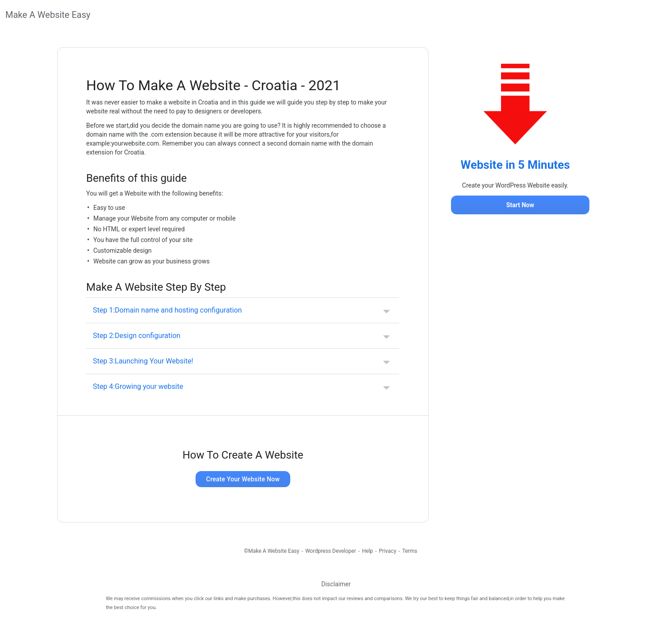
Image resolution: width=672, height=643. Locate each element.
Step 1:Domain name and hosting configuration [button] (167, 310)
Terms (410, 551)
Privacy (388, 551)
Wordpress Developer (331, 551)
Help (368, 551)
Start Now (520, 205)
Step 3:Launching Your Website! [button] (143, 361)
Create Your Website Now (243, 479)
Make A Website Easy (48, 15)
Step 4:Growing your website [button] (138, 386)
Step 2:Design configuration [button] (137, 336)
